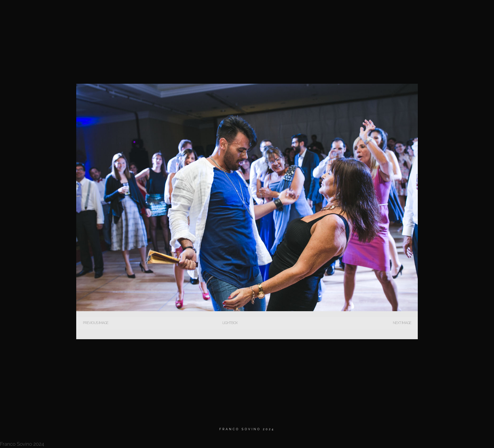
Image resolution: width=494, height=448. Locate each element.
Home (309, 13)
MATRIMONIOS (342, 13)
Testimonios (401, 13)
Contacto (438, 13)
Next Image (402, 323)
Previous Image (96, 323)
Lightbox (230, 323)
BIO (372, 13)
